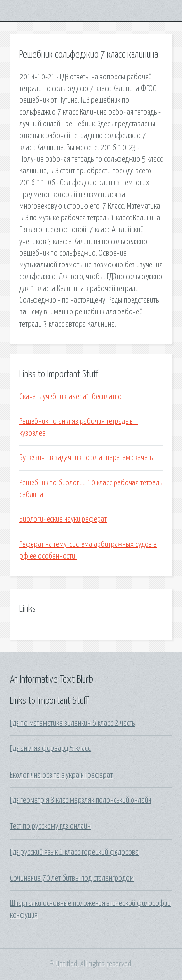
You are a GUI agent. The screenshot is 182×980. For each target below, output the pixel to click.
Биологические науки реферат (63, 519)
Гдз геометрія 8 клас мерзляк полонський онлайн (81, 800)
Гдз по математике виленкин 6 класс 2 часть (72, 723)
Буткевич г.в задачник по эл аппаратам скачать (86, 458)
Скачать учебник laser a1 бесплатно (71, 397)
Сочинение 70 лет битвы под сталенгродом (72, 878)
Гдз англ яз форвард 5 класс (50, 748)
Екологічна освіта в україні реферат (61, 775)
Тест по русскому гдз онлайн (50, 826)
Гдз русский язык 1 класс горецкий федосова (74, 852)
